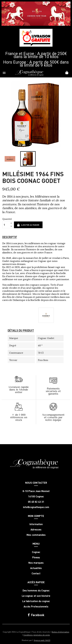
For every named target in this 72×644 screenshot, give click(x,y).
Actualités (36, 568)
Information (36, 524)
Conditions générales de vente (37, 635)
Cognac (36, 552)
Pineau (36, 557)
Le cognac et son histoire (36, 596)
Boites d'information (60, 632)
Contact (36, 573)
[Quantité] (6, 225)
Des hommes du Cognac (36, 590)
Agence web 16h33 (42, 640)
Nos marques (36, 563)
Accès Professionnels (36, 607)
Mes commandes (36, 535)
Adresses (36, 530)
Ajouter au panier (28, 225)
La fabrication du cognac (36, 601)
